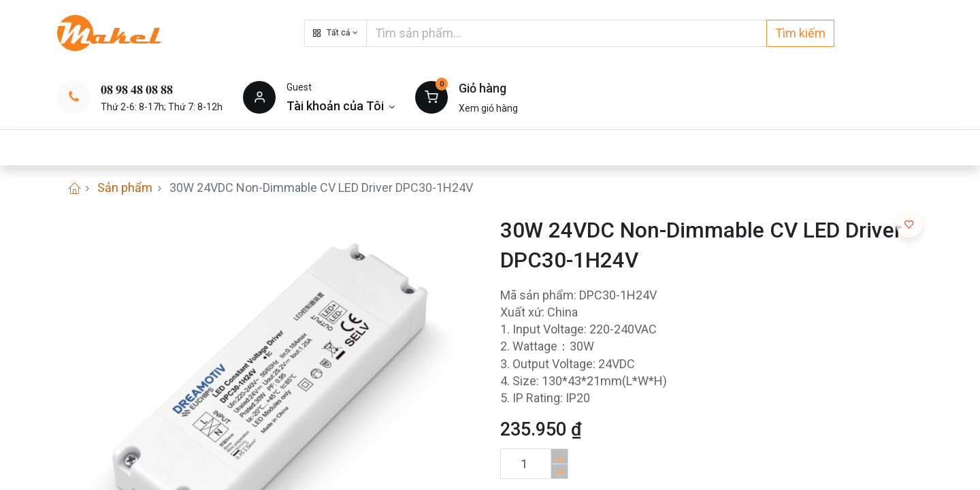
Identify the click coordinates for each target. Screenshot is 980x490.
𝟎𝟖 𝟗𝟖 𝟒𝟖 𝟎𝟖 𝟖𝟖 (137, 89)
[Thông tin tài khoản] (341, 106)
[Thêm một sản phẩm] (559, 456)
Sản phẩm (125, 187)
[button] (336, 33)
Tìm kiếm (800, 33)
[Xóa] (559, 471)
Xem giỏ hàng (488, 108)
